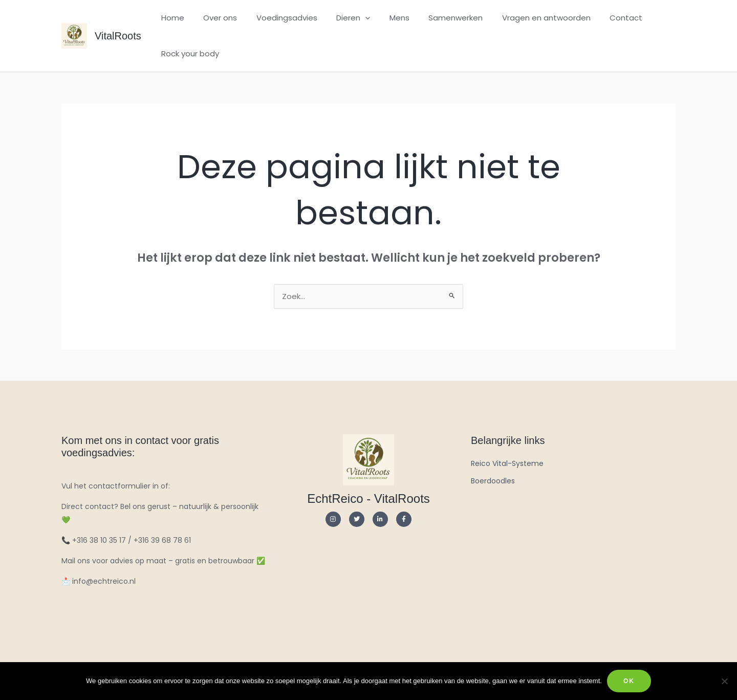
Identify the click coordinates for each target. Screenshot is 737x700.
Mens (382, 18)
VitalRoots (118, 36)
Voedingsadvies (277, 18)
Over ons (214, 18)
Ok (629, 681)
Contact (597, 18)
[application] (352, 18)
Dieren (340, 18)
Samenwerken (435, 18)
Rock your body (188, 54)
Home (171, 18)
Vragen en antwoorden (521, 18)
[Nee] (724, 681)
